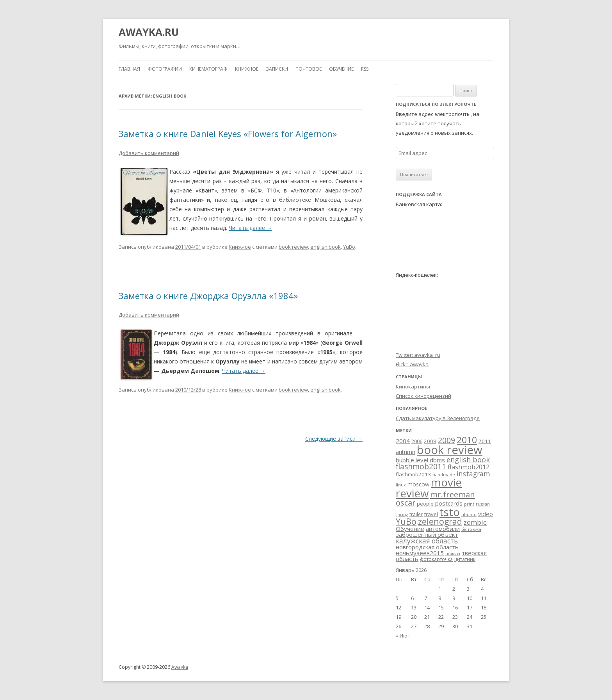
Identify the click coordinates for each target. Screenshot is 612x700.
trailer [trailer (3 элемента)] (416, 514)
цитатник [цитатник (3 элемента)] (465, 559)
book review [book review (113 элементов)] (450, 450)
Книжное (247, 69)
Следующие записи (334, 439)
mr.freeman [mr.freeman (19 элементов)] (453, 494)
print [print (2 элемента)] (469, 504)
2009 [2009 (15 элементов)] (447, 440)
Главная (129, 69)
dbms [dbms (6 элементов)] (437, 460)
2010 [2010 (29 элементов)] (467, 440)
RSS (365, 69)
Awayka (180, 667)
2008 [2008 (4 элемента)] (430, 441)
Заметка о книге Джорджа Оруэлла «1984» (208, 296)
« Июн (403, 636)
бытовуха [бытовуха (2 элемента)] (471, 529)
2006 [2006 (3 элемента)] (417, 441)
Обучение (341, 69)
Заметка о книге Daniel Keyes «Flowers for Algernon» (228, 134)
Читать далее (250, 228)
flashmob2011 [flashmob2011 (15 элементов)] (421, 467)
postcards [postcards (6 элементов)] (449, 503)
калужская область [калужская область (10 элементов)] (427, 541)
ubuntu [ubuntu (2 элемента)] (469, 515)
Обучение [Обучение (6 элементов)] (410, 529)
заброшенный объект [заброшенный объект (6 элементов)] (427, 534)
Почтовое (309, 69)
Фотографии (165, 69)
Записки (277, 69)
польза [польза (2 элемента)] (453, 554)
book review (293, 247)
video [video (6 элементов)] (486, 514)
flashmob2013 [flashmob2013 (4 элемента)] (413, 474)
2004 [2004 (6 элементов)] (403, 441)
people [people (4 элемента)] (425, 504)
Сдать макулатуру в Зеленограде (438, 418)
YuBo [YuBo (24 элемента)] (406, 521)
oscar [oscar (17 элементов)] (406, 503)
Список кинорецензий (423, 396)
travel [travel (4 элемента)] (431, 514)
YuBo (349, 247)
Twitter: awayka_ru (418, 355)
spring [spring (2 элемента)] (402, 515)
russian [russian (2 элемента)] (483, 504)
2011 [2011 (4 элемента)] (485, 441)
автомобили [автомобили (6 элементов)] (443, 529)
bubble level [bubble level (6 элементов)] (412, 460)
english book (326, 247)
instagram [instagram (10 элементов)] (473, 474)
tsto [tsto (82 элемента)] (450, 512)
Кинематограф (208, 69)
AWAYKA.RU (149, 32)
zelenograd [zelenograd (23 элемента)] (440, 521)
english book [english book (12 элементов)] (468, 460)
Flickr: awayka (412, 364)
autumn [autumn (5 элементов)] (406, 452)
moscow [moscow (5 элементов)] (418, 484)
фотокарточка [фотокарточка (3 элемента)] (436, 559)
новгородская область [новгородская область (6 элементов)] (427, 547)
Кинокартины (413, 387)
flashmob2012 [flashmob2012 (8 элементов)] (469, 467)
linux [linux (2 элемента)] (401, 485)
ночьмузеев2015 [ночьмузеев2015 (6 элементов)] (420, 553)
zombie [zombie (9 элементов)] (475, 522)
